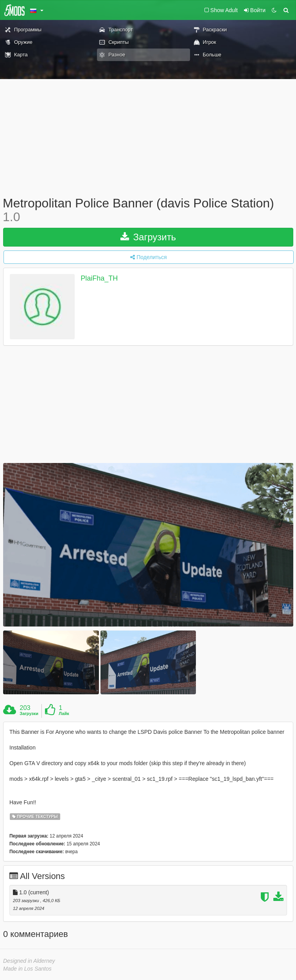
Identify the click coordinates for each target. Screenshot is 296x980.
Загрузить (148, 237)
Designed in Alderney (29, 961)
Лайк (64, 713)
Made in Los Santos (27, 969)
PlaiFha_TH (99, 279)
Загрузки (29, 713)
